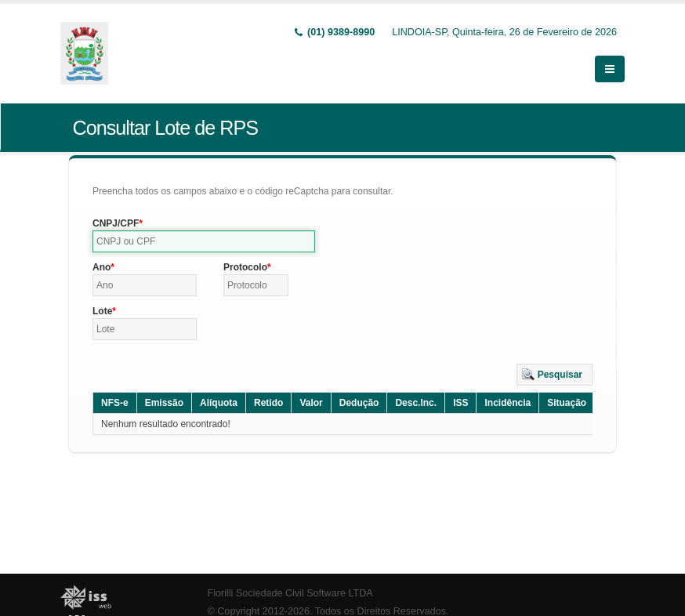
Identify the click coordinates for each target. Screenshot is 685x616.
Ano (101, 267)
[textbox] (204, 241)
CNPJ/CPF (116, 223)
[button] (555, 375)
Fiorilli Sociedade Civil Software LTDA (290, 593)
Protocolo (245, 267)
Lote (102, 311)
